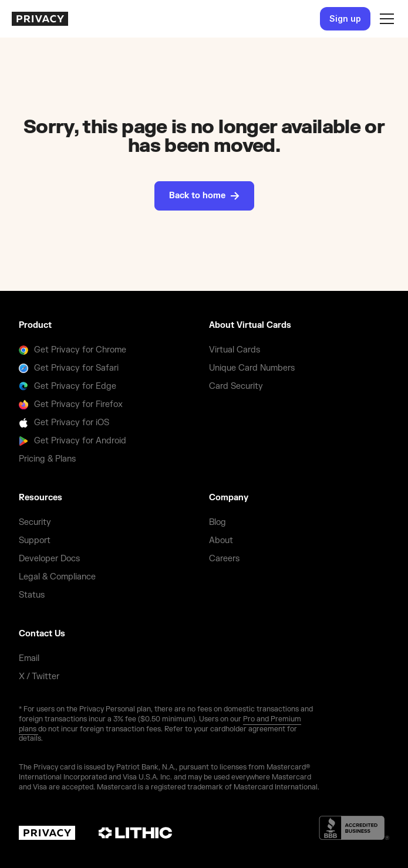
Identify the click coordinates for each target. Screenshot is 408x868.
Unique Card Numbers (252, 368)
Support (35, 540)
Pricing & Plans (47, 459)
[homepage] (40, 19)
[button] (385, 19)
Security (35, 522)
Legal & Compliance (57, 577)
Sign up (345, 18)
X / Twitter (39, 677)
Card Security (236, 386)
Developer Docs (49, 559)
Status (32, 595)
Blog (218, 522)
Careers (224, 559)
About (221, 540)
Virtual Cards (235, 350)
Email (29, 658)
